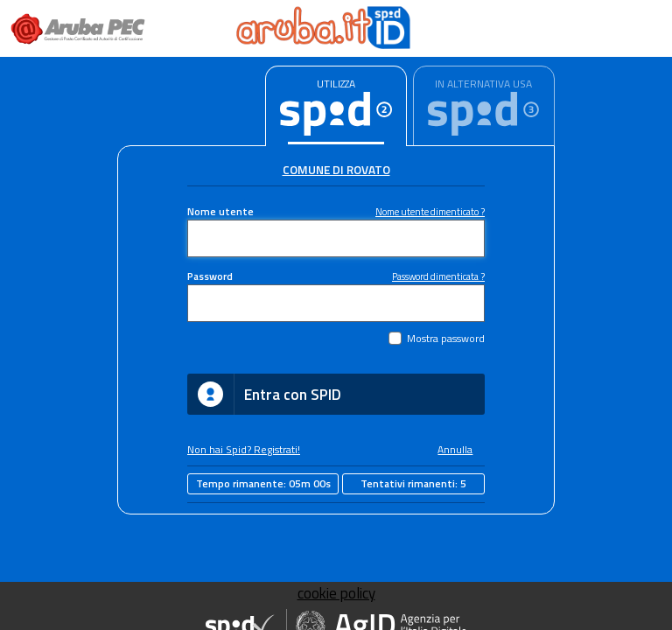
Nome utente (220, 212)
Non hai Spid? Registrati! (244, 450)
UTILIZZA (336, 84)
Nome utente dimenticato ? (430, 211)
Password (210, 276)
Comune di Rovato (336, 170)
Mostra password (446, 339)
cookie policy (336, 593)
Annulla (455, 450)
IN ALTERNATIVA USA (483, 84)
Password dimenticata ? (438, 276)
